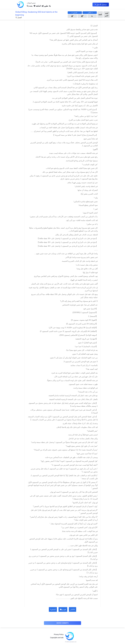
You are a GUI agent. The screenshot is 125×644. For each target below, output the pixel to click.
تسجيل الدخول (101, 5)
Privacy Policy (59, 634)
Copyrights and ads (57, 638)
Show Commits (62, 623)
